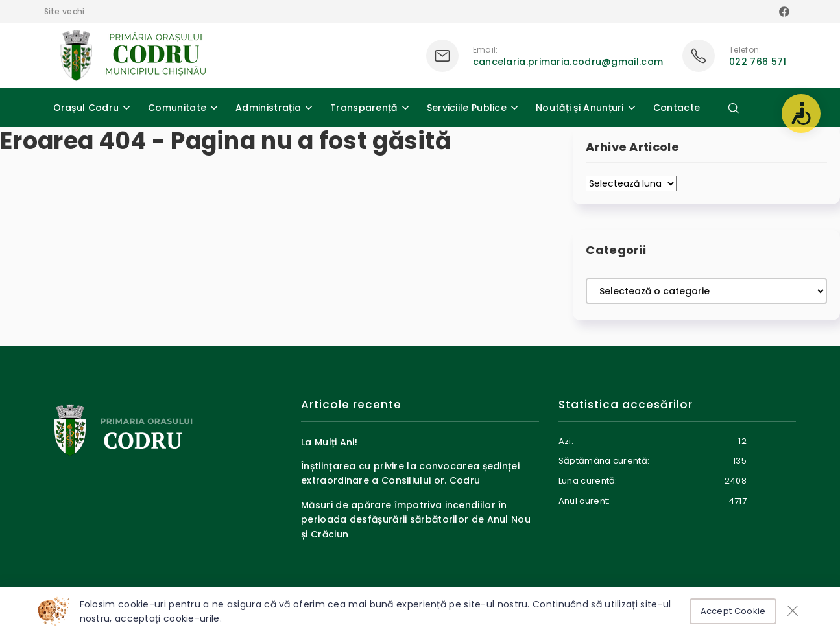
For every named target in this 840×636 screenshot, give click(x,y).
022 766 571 (758, 62)
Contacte (677, 108)
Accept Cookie (733, 611)
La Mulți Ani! (329, 442)
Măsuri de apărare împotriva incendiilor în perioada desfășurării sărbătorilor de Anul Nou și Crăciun (416, 520)
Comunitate (177, 108)
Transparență (364, 108)
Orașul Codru (86, 108)
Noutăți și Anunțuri (580, 108)
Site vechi (65, 11)
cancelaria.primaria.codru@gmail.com (568, 62)
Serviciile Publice (467, 108)
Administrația (268, 108)
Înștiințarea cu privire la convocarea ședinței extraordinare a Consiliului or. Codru (410, 473)
